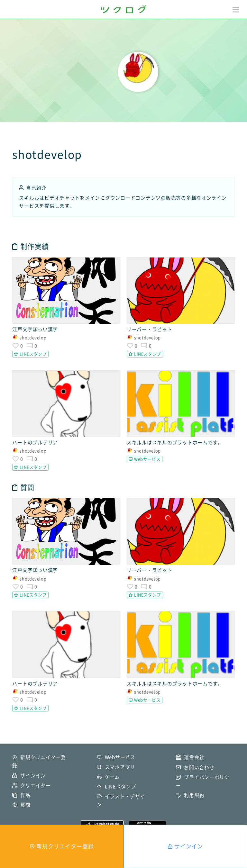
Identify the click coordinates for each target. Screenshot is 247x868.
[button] (236, 10)
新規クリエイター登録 (65, 846)
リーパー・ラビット (150, 329)
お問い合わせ (199, 767)
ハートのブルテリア (35, 442)
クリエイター (35, 785)
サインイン (189, 846)
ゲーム (112, 777)
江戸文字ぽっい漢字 (35, 329)
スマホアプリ (120, 767)
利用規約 (194, 795)
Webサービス (147, 459)
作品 (25, 795)
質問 (25, 805)
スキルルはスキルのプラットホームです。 (175, 442)
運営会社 (194, 757)
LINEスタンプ (33, 354)
